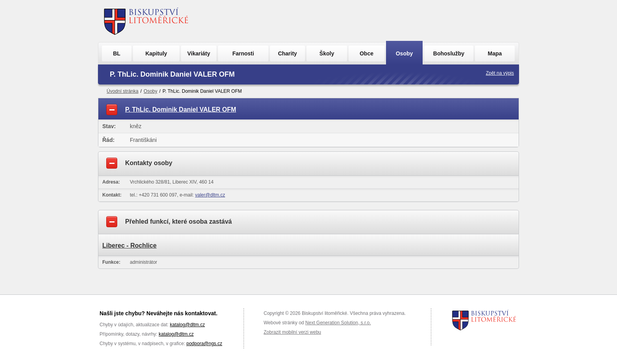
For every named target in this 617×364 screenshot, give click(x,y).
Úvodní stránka (123, 91)
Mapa (495, 53)
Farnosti (243, 53)
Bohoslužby (449, 53)
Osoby (405, 53)
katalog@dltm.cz (188, 325)
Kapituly (156, 53)
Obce (367, 53)
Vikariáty (199, 53)
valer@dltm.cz (210, 195)
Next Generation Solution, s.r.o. (338, 323)
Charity (287, 53)
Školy (327, 53)
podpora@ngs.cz (204, 344)
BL (117, 53)
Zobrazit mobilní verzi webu (292, 332)
